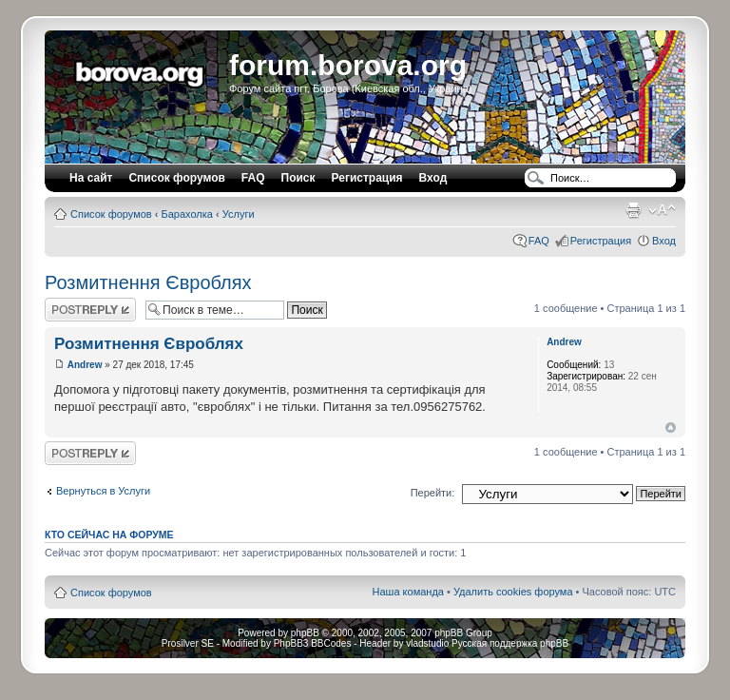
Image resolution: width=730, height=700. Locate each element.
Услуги (239, 214)
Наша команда (408, 592)
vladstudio (427, 643)
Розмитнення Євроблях (148, 282)
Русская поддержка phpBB (510, 643)
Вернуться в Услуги (103, 491)
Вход (664, 241)
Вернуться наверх (671, 428)
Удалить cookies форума (513, 592)
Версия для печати (633, 210)
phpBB (305, 633)
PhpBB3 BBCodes (313, 643)
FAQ (539, 241)
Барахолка (187, 214)
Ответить (90, 310)
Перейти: (433, 493)
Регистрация (367, 178)
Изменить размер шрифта (662, 210)
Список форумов (111, 214)
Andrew (85, 365)
